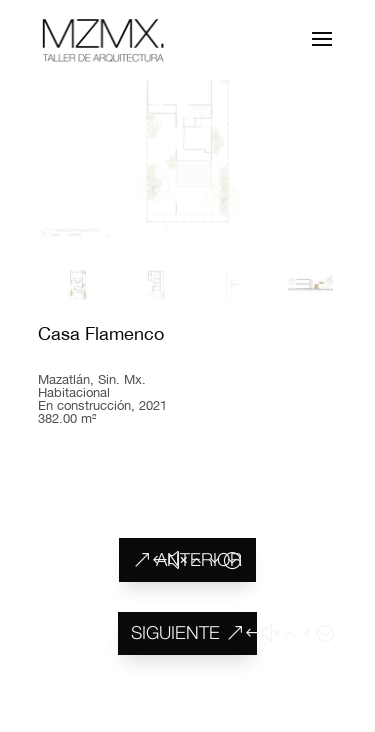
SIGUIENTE (175, 632)
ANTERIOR (199, 559)
